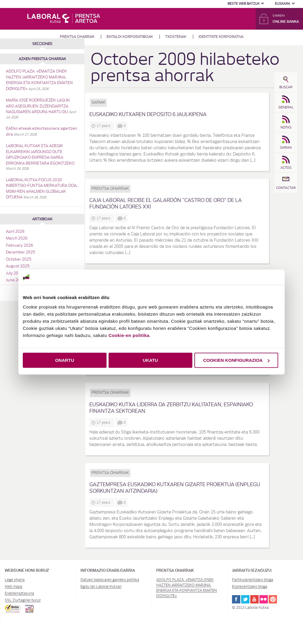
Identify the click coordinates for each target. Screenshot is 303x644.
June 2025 (15, 280)
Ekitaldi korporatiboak (130, 37)
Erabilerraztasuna (19, 593)
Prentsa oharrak (77, 37)
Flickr (264, 599)
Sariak (98, 103)
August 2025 (18, 266)
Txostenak (176, 37)
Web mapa (13, 587)
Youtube (254, 599)
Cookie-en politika (129, 335)
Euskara (283, 4)
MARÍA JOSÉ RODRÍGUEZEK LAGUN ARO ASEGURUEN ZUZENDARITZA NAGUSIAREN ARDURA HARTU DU (38, 106)
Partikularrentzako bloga (253, 580)
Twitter (245, 599)
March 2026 (17, 239)
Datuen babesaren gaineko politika (110, 580)
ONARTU (65, 360)
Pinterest (273, 599)
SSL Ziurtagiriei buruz (23, 600)
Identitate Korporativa (221, 37)
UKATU (150, 360)
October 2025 (19, 260)
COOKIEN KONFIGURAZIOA (237, 360)
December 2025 (21, 252)
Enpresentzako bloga (250, 587)
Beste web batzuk (244, 4)
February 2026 (20, 246)
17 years (104, 126)
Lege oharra (15, 580)
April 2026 (15, 232)
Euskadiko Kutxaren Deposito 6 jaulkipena (148, 114)
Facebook (236, 599)
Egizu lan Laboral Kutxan (101, 587)
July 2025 (14, 273)
